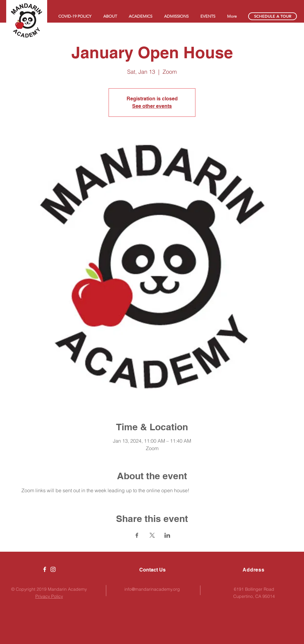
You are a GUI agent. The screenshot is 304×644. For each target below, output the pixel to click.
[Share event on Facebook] (137, 535)
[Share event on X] (152, 535)
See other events (152, 106)
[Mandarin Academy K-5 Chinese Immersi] (45, 569)
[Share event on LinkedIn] (167, 535)
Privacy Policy (49, 596)
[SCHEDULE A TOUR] (273, 16)
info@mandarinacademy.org (152, 589)
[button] (110, 16)
